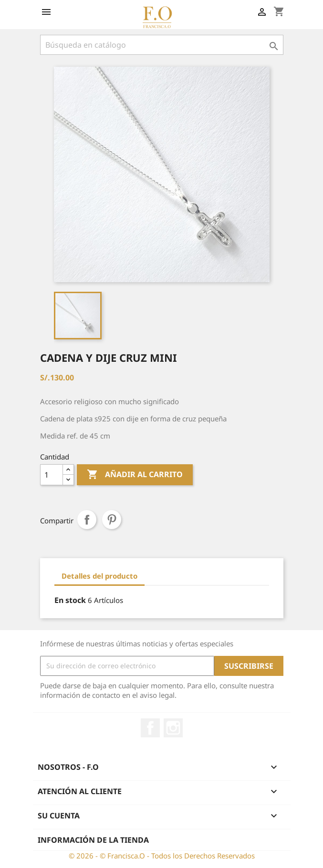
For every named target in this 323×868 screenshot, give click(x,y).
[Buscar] (162, 45)
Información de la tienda (93, 840)
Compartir (87, 520)
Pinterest (112, 520)
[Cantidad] (52, 475)
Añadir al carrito (135, 475)
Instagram (173, 728)
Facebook (150, 728)
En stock (70, 600)
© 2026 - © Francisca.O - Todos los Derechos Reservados (162, 856)
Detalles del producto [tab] (99, 576)
